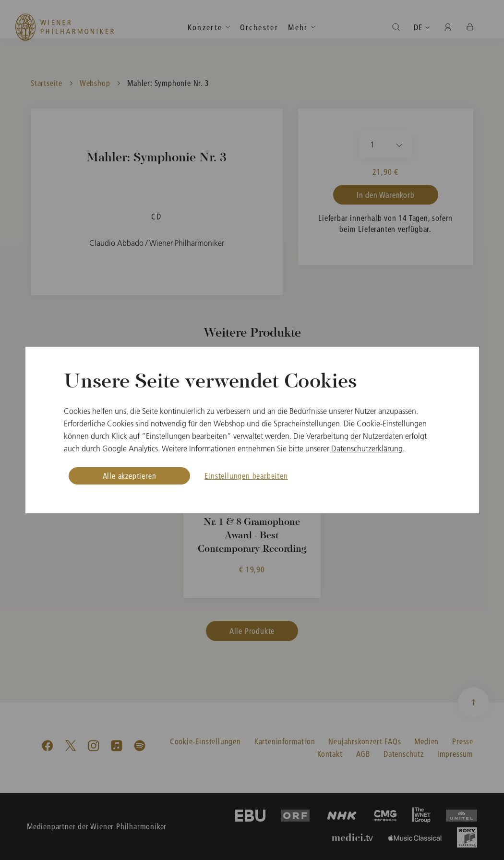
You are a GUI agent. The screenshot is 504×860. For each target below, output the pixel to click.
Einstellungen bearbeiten (246, 476)
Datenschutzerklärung (367, 448)
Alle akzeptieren (130, 476)
